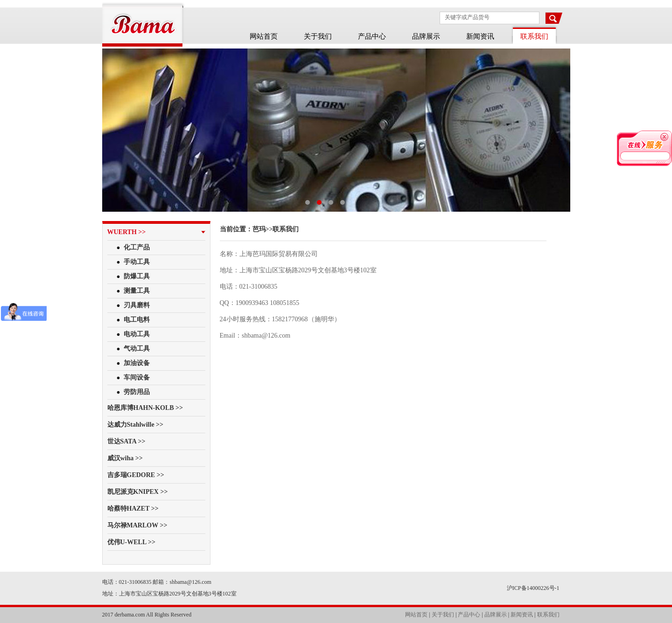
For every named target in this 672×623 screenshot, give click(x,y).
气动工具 (137, 349)
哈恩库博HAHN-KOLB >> (145, 408)
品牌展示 (426, 36)
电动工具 (137, 334)
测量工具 (137, 291)
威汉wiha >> (125, 458)
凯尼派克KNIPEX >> (138, 492)
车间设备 (137, 377)
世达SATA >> (126, 441)
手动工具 (137, 262)
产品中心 (372, 36)
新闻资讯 (480, 36)
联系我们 (548, 615)
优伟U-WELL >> (131, 542)
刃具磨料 (137, 305)
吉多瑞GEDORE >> (136, 475)
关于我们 (318, 36)
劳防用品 (137, 392)
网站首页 (264, 36)
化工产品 (137, 247)
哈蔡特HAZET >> (133, 509)
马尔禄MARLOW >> (137, 525)
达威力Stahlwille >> (136, 425)
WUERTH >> (127, 232)
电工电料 (137, 320)
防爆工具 (137, 276)
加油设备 (137, 363)
